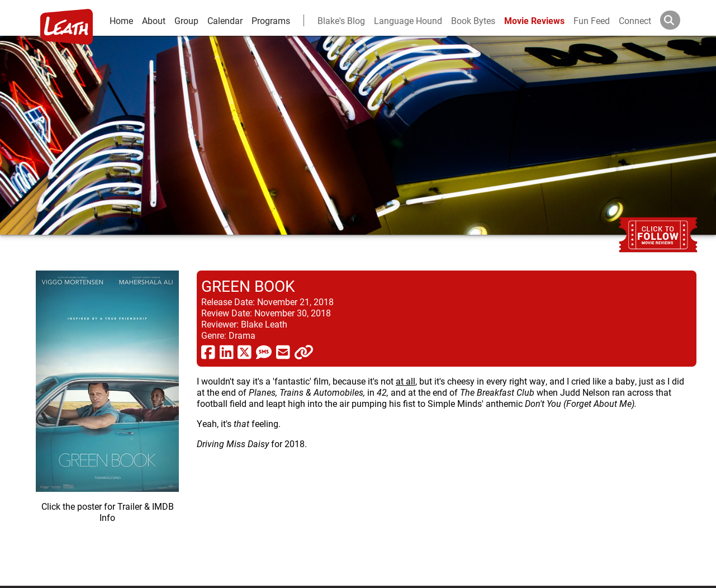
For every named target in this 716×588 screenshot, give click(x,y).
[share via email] (283, 352)
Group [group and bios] (186, 20)
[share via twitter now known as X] (245, 352)
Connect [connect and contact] (635, 20)
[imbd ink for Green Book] (107, 419)
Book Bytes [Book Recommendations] (473, 20)
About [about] (154, 20)
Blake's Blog (341, 20)
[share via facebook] (208, 352)
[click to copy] (304, 352)
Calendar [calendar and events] (225, 20)
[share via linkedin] (227, 352)
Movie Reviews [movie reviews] (534, 20)
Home (121, 20)
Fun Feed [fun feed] (592, 20)
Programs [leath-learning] (271, 20)
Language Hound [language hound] (408, 20)
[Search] (679, 20)
